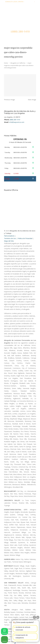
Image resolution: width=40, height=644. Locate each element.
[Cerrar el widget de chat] (38, 617)
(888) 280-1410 (29, 2)
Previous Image (9, 100)
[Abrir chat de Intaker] (15, 643)
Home (6, 63)
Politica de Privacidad (25, 238)
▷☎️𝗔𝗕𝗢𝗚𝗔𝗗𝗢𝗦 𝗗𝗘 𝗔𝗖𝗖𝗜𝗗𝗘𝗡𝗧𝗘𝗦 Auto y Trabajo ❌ (20, 21)
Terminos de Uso (10, 238)
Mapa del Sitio (9, 241)
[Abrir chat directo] (34, 617)
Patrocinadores (9, 236)
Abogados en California (18, 63)
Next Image (32, 100)
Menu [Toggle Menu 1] (9, 38)
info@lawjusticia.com (20, 5)
